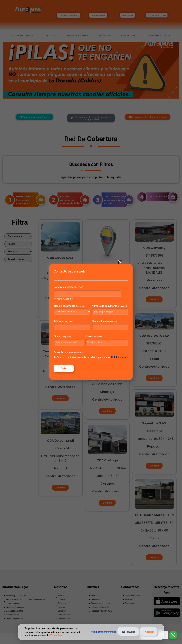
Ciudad (65, 335)
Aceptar (149, 632)
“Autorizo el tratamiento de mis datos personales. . (88, 360)
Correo (94, 335)
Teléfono (66, 320)
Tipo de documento (72, 302)
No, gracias (128, 632)
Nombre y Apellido (66, 295)
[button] (120, 258)
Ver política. (56, 635)
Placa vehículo (104, 320)
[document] (91, 322)
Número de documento (104, 304)
